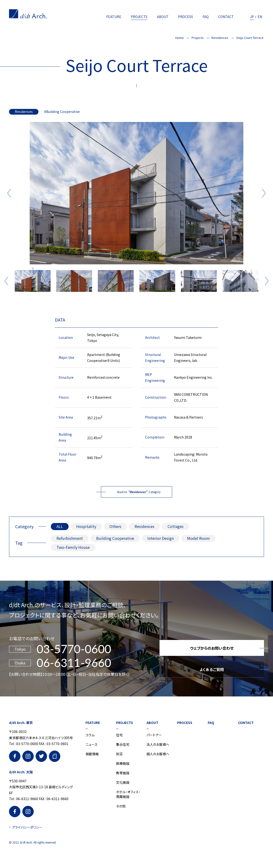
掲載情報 (92, 754)
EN (260, 17)
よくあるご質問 (212, 669)
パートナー (154, 735)
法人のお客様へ (158, 744)
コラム (90, 735)
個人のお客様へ (158, 754)
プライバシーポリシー (27, 827)
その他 (121, 806)
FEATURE (114, 17)
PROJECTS (139, 17)
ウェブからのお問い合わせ (212, 648)
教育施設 (123, 773)
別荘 (119, 754)
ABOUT (163, 17)
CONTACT (226, 17)
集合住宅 (123, 744)
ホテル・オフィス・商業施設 (128, 794)
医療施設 (123, 763)
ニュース (92, 744)
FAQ (206, 17)
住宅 (119, 735)
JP (252, 17)
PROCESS (186, 17)
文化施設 (123, 782)
